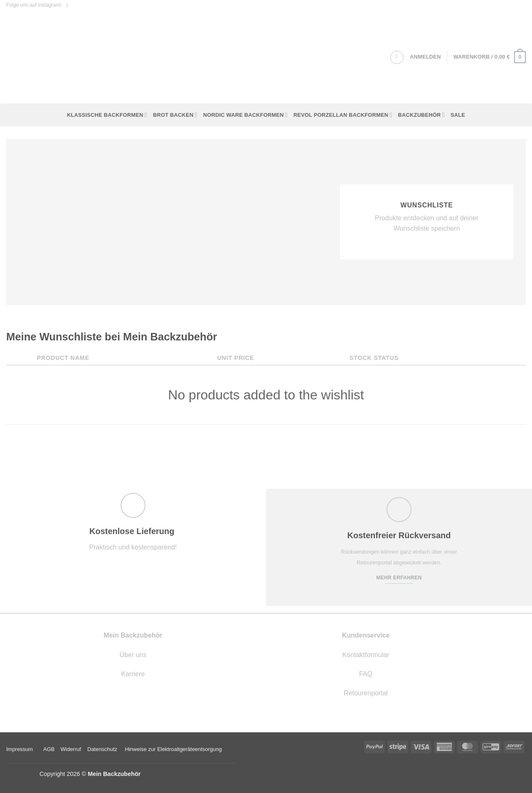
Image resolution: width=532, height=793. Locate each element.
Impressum (20, 749)
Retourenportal (366, 693)
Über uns (133, 655)
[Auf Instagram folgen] (69, 5)
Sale (458, 115)
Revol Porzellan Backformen (343, 115)
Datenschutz (102, 749)
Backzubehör (421, 115)
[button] (425, 57)
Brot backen (175, 115)
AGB (49, 749)
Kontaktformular (366, 655)
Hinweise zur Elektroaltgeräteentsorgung (174, 749)
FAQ (366, 674)
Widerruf (71, 749)
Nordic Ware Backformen (245, 115)
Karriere (133, 674)
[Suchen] (397, 57)
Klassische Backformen (107, 115)
